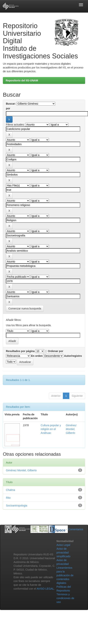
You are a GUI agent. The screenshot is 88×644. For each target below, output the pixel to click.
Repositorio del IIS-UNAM (22, 80)
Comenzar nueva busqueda (25, 308)
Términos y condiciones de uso (65, 598)
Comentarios (76, 529)
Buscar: (11, 104)
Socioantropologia (17, 506)
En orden (37, 356)
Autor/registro (73, 356)
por (8, 108)
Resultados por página (20, 351)
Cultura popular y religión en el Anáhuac (51, 429)
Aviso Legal (63, 545)
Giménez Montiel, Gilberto (71, 429)
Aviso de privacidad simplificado (63, 553)
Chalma (10, 490)
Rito (8, 498)
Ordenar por (56, 351)
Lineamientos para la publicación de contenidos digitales (65, 575)
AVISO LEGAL (45, 589)
